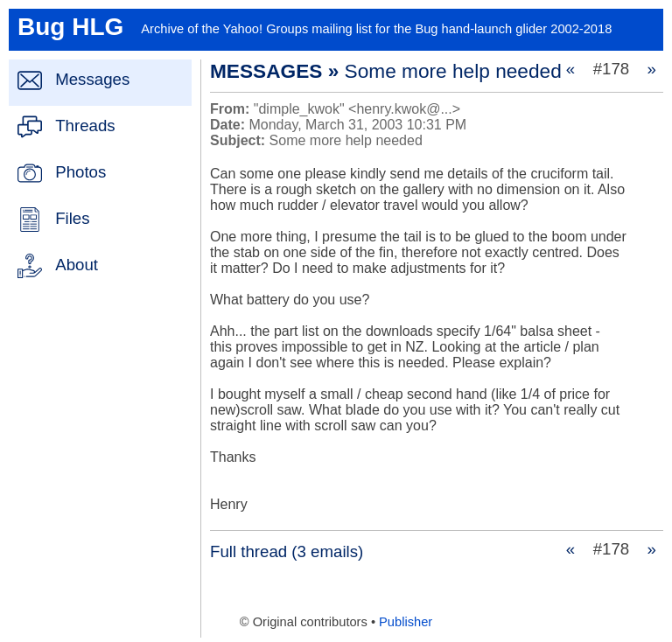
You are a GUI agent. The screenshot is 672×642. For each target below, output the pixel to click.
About (77, 265)
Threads (85, 126)
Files (72, 218)
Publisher (406, 622)
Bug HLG (70, 27)
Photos (80, 172)
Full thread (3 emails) (287, 551)
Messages (92, 79)
